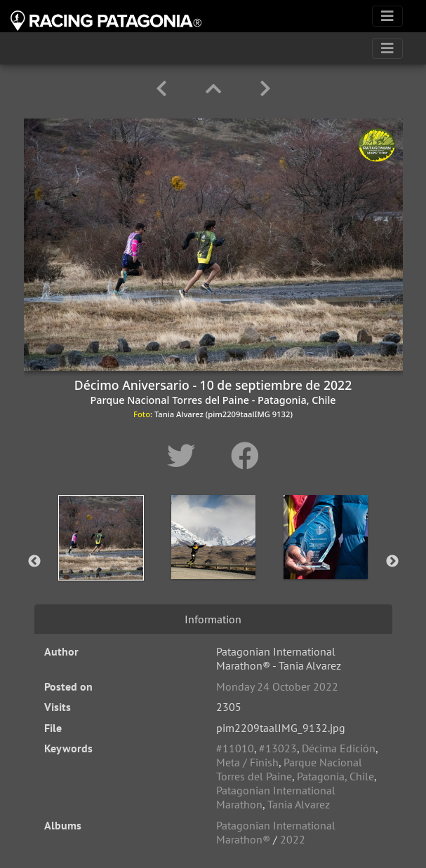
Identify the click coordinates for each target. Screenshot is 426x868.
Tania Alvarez (299, 804)
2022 (293, 839)
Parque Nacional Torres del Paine (289, 769)
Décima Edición (339, 748)
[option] (101, 559)
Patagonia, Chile (335, 776)
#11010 (235, 748)
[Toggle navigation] (387, 16)
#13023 (278, 748)
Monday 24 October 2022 (277, 686)
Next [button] (392, 562)
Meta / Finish (247, 762)
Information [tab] (213, 619)
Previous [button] (34, 562)
